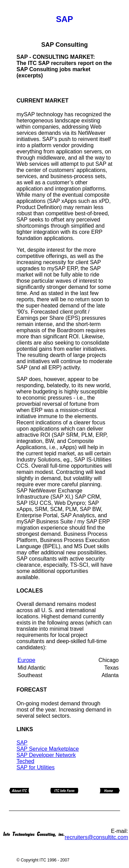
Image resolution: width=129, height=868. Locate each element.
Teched (25, 761)
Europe (26, 660)
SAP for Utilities (36, 767)
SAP (22, 743)
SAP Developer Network (46, 755)
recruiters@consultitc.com (96, 837)
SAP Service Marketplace (48, 749)
